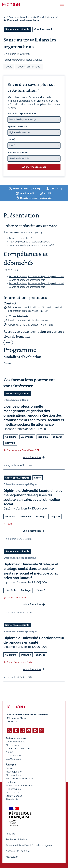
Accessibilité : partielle (18, 851)
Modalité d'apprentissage (22, 114)
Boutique (11, 782)
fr (4, 17)
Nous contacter (14, 775)
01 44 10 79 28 (20, 316)
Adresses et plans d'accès (20, 779)
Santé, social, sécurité (44, 17)
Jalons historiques (15, 742)
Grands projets (14, 759)
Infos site (11, 834)
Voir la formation (32, 457)
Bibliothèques (13, 789)
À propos (11, 765)
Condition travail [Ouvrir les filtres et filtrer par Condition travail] (43, 29)
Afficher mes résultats (34, 167)
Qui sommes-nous (16, 738)
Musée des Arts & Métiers (19, 786)
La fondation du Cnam (18, 749)
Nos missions (13, 745)
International (13, 792)
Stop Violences (14, 796)
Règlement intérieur (17, 839)
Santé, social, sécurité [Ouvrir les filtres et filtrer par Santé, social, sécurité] (17, 29)
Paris (8, 342)
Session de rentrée (18, 153)
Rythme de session (18, 127)
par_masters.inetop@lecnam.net (33, 320)
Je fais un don (13, 756)
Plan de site (12, 799)
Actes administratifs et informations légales (29, 845)
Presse (10, 768)
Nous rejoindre (14, 772)
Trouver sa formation (19, 17)
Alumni (10, 752)
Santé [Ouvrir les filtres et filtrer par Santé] (38, 478)
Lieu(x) (11, 140)
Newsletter (12, 857)
